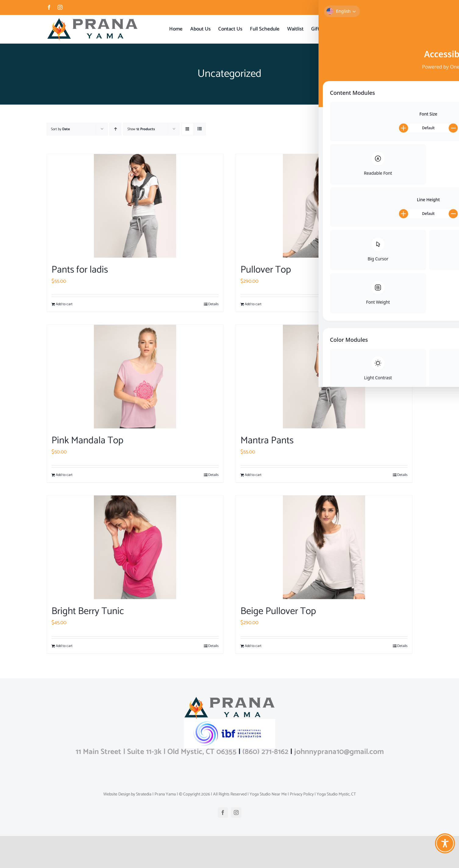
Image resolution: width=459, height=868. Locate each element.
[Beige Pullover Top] (324, 547)
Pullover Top (266, 270)
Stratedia (144, 826)
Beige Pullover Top (278, 611)
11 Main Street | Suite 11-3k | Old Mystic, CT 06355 (156, 784)
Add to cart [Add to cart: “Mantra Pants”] (253, 475)
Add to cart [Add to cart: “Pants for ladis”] (64, 304)
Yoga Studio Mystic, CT (336, 826)
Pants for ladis (80, 270)
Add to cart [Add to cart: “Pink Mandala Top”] (64, 475)
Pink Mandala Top (87, 441)
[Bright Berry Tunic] (135, 547)
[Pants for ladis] (135, 206)
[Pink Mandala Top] (135, 377)
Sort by (60, 129)
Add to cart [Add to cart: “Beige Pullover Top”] (253, 646)
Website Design (117, 826)
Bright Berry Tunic (88, 611)
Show (141, 129)
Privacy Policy (301, 826)
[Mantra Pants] (324, 377)
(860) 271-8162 (265, 784)
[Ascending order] (115, 129)
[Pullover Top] (324, 206)
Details (213, 304)
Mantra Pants (267, 441)
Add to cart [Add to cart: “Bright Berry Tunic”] (64, 646)
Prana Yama (165, 826)
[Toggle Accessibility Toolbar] (445, 843)
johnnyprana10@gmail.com (392, 7)
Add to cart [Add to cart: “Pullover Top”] (253, 304)
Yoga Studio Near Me (268, 826)
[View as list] (199, 129)
